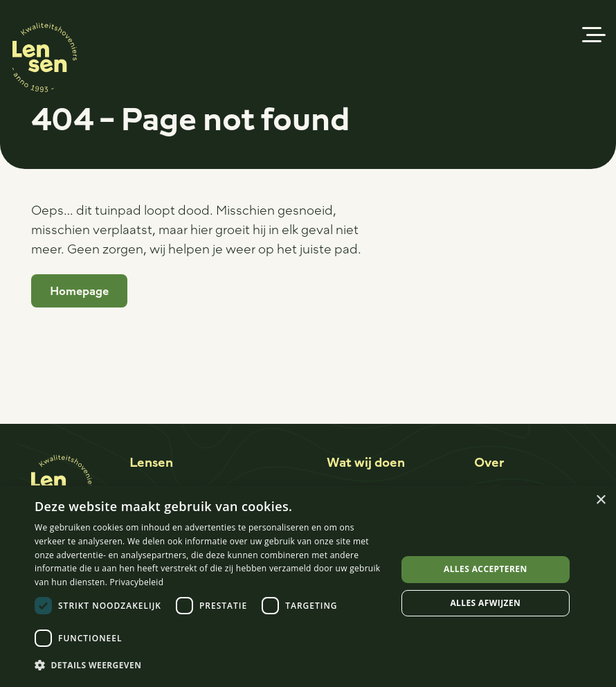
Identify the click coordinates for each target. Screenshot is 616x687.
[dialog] (308, 586)
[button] (594, 35)
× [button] (600, 500)
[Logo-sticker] (45, 57)
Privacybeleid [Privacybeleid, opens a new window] (137, 582)
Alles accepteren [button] (486, 569)
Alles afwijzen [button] (485, 603)
